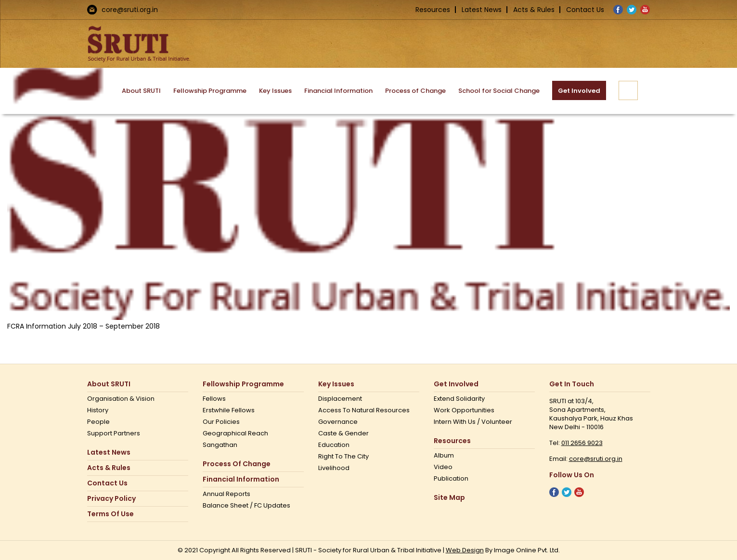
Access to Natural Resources (364, 410)
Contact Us (585, 10)
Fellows (214, 399)
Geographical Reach (235, 433)
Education (334, 445)
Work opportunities (464, 410)
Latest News (482, 10)
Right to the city (343, 457)
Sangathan (220, 445)
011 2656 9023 (582, 443)
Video (443, 467)
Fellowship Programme (243, 384)
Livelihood (334, 468)
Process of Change (237, 464)
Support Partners (114, 433)
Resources (433, 10)
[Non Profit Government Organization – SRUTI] (368, 193)
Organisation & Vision (121, 399)
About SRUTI (109, 384)
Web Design (465, 550)
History (98, 410)
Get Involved (456, 384)
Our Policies (221, 422)
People (98, 422)
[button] (628, 90)
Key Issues (336, 384)
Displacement (340, 399)
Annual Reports (226, 494)
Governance (338, 422)
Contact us (107, 483)
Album (444, 456)
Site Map (449, 498)
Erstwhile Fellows (229, 410)
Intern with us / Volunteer (473, 422)
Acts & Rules (534, 10)
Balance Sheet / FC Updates (246, 506)
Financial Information (241, 479)
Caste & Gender (343, 433)
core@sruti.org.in (130, 10)
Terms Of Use (110, 514)
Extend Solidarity (459, 399)
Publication (451, 479)
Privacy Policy (111, 499)
